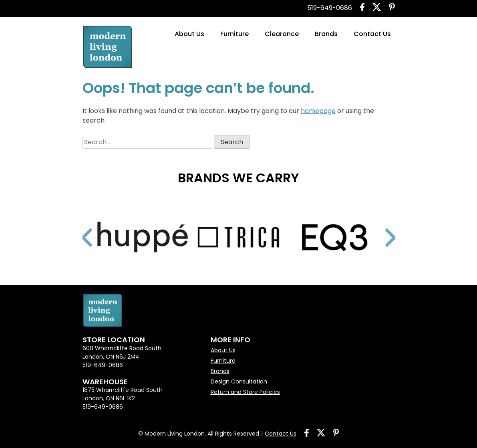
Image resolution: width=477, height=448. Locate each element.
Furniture (234, 34)
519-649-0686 (330, 8)
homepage (318, 111)
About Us (189, 34)
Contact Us (372, 34)
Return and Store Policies (245, 392)
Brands (326, 34)
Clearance (282, 34)
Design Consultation (239, 381)
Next (381, 228)
